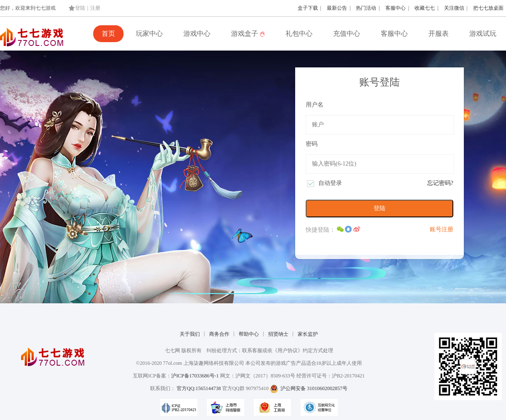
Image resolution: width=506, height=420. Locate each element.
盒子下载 (308, 8)
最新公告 (337, 8)
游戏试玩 (483, 33)
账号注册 (441, 229)
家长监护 (308, 334)
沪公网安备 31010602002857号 (309, 388)
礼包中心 (299, 33)
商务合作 (219, 334)
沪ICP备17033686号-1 (195, 376)
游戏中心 (197, 33)
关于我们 (190, 334)
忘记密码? (440, 183)
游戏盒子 (248, 33)
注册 (95, 8)
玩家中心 (149, 33)
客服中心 (396, 8)
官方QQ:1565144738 (199, 388)
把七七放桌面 (488, 8)
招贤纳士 (278, 334)
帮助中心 (249, 334)
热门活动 (366, 8)
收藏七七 (425, 8)
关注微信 (454, 8)
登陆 (80, 8)
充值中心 (347, 33)
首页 (108, 33)
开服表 (439, 33)
